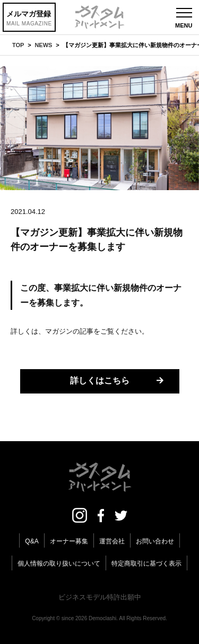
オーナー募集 (69, 541)
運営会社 (112, 541)
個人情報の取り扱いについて (59, 563)
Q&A (32, 541)
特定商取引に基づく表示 (146, 563)
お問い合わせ (155, 541)
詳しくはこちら (100, 381)
